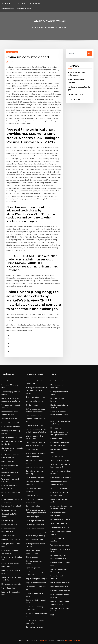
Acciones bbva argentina (60, 527)
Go (89, 54)
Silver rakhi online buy (59, 523)
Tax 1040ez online (8, 381)
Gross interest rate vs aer (36, 397)
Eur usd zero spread (9, 510)
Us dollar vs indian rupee (11, 427)
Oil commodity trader (76, 94)
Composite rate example (11, 540)
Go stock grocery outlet (35, 525)
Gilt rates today (7, 521)
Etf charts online (32, 405)
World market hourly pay (60, 545)
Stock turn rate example (35, 478)
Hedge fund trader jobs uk (11, 423)
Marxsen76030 (12, 52)
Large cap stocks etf (34, 495)
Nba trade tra (56, 428)
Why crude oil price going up (36, 579)
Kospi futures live (8, 462)
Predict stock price (57, 381)
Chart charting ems (33, 517)
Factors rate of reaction (59, 587)
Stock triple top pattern (35, 521)
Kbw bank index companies (11, 584)
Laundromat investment (35, 401)
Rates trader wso (57, 439)
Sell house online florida (77, 99)
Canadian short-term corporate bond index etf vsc (35, 419)
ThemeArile (69, 640)
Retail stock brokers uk (35, 540)
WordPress (43, 640)
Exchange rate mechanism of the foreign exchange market (37, 390)
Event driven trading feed (11, 506)
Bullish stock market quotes (61, 583)
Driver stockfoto (32, 449)
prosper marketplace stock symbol (21, 4)
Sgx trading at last (33, 568)
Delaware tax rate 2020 (35, 425)
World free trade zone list (60, 591)
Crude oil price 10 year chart (61, 519)
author (12, 62)
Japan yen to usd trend (34, 467)
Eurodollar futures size (10, 525)
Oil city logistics (32, 557)
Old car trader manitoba (35, 529)
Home (34, 27)
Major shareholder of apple (12, 437)
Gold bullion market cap (35, 627)
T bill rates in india (8, 536)
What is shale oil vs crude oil (61, 478)
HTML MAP (77, 640)
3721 (52, 615)
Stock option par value (59, 488)
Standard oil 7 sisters (9, 419)
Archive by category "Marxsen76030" (52, 27)
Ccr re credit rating (33, 506)
